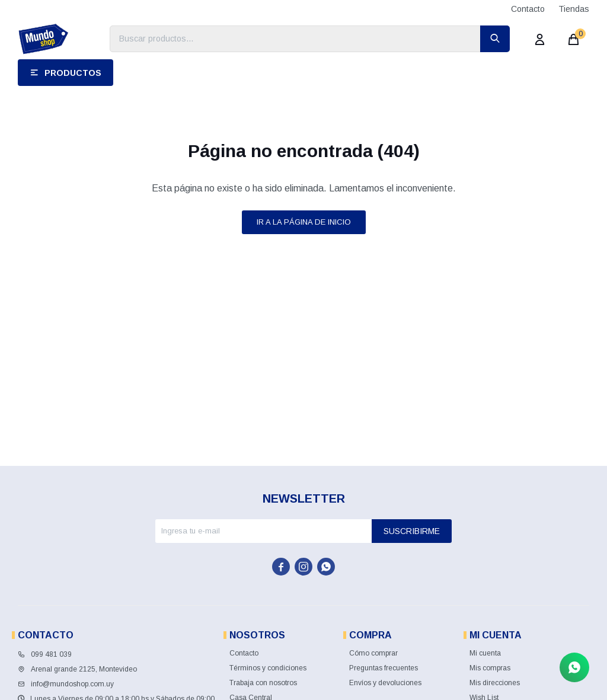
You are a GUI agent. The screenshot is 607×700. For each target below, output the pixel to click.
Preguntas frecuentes (384, 668)
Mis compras (490, 668)
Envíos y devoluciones (385, 683)
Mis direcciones (495, 683)
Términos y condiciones (268, 668)
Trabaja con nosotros (263, 683)
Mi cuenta (485, 653)
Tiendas (574, 9)
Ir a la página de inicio (304, 222)
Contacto (528, 9)
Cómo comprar (373, 653)
